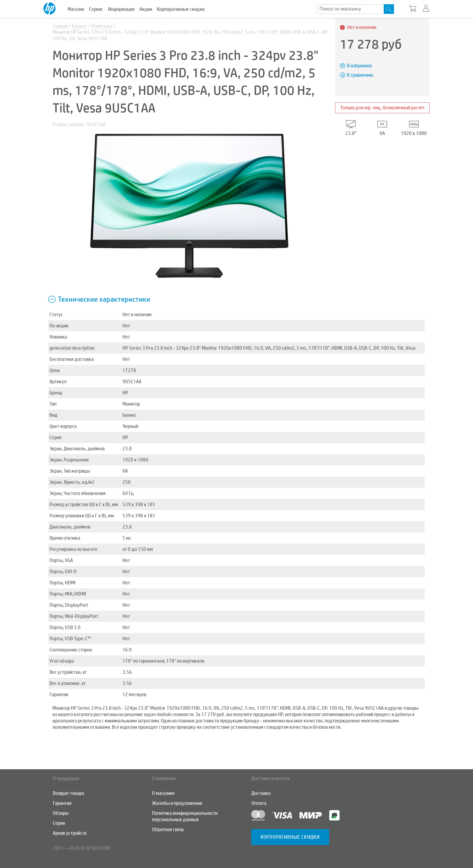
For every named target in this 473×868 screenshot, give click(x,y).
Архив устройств (70, 833)
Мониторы (105, 26)
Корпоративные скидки (181, 9)
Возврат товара (68, 793)
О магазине (163, 793)
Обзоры (61, 813)
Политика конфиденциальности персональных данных (185, 816)
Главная (61, 26)
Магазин (76, 9)
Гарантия (62, 803)
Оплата (259, 803)
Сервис (96, 9)
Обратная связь (168, 829)
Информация (121, 9)
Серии (59, 823)
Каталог (82, 26)
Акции (146, 9)
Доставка (261, 793)
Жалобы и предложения (177, 803)
